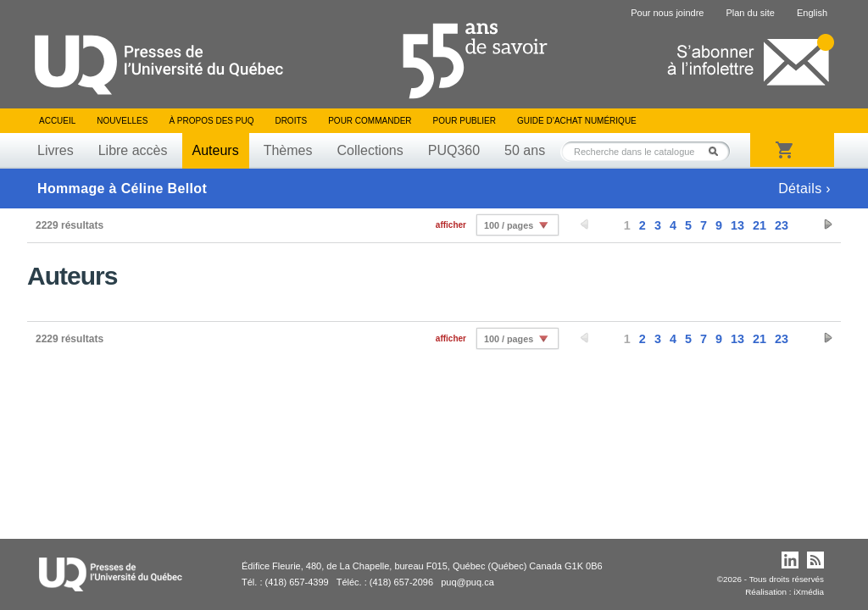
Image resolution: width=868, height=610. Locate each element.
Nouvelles (122, 121)
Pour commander (370, 121)
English (812, 13)
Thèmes (288, 150)
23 (782, 225)
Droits (291, 121)
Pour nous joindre (667, 13)
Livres (56, 150)
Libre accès (133, 150)
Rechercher (718, 151)
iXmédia (809, 592)
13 (737, 225)
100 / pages (509, 225)
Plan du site (750, 13)
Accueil (57, 121)
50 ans (525, 150)
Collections (370, 150)
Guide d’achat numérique (577, 121)
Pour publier (465, 121)
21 (759, 225)
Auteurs (216, 150)
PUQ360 (454, 150)
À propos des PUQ (211, 121)
